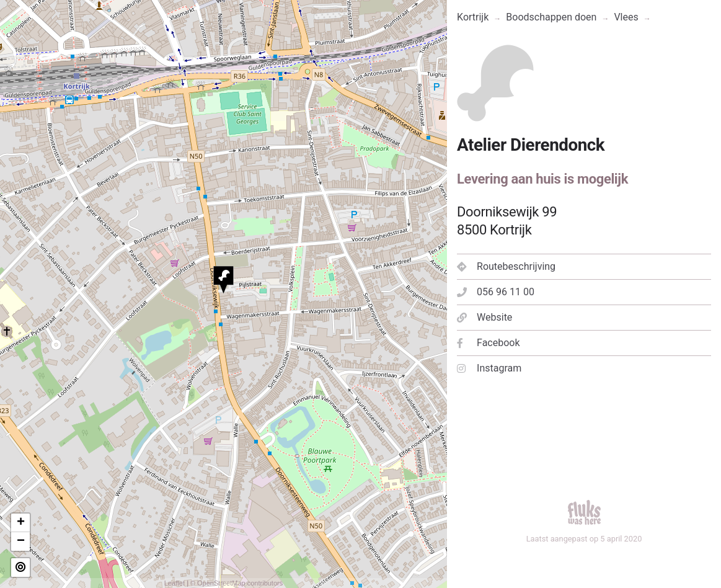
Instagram (489, 368)
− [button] (21, 541)
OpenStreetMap (221, 583)
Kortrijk (473, 17)
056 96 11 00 (496, 292)
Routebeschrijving (506, 266)
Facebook (488, 343)
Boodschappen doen (551, 17)
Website (484, 317)
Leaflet (175, 583)
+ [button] (21, 523)
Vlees (626, 17)
